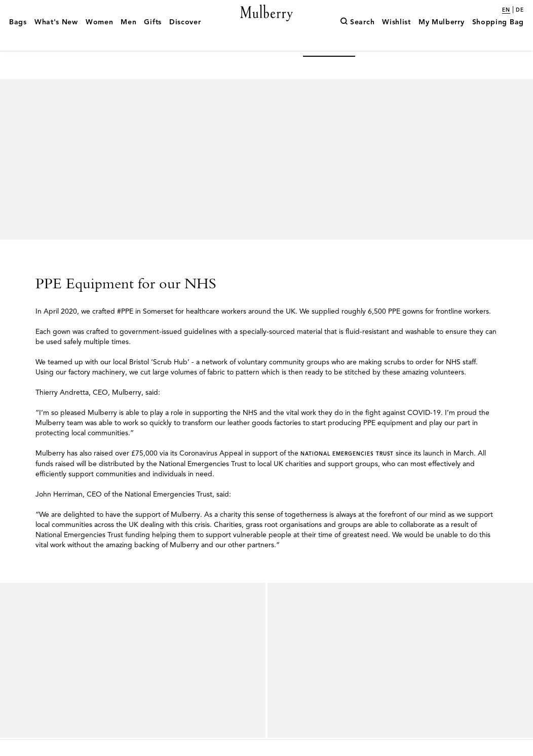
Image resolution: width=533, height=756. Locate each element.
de (520, 10)
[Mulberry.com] (267, 24)
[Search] (357, 37)
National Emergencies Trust (347, 470)
